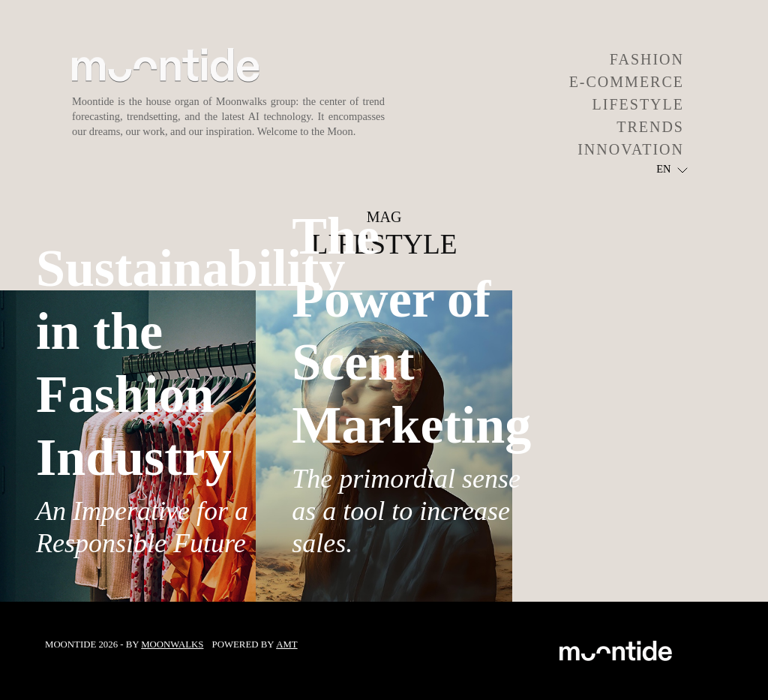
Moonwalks (172, 644)
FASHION (647, 59)
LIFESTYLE (638, 104)
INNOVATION (631, 149)
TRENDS (650, 127)
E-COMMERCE (627, 82)
